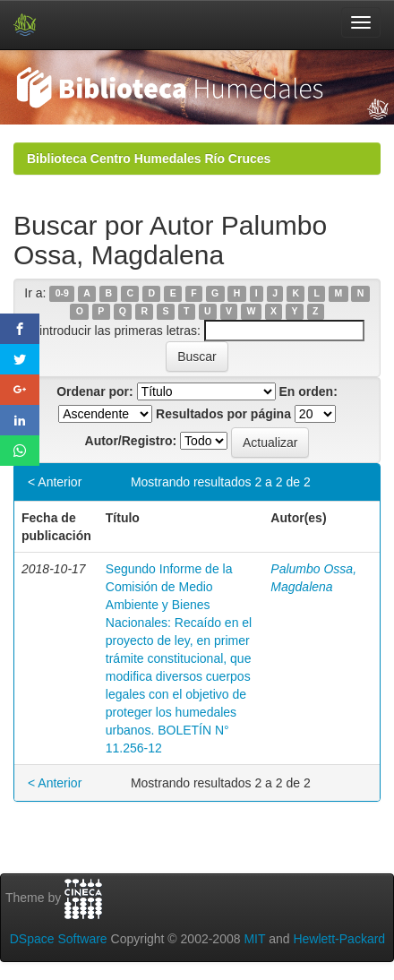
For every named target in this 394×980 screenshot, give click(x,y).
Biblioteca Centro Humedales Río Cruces (149, 159)
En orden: (308, 391)
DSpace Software (59, 939)
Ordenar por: (95, 391)
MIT (254, 939)
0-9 (62, 294)
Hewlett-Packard (339, 939)
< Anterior (55, 482)
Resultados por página (223, 414)
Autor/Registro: (131, 441)
